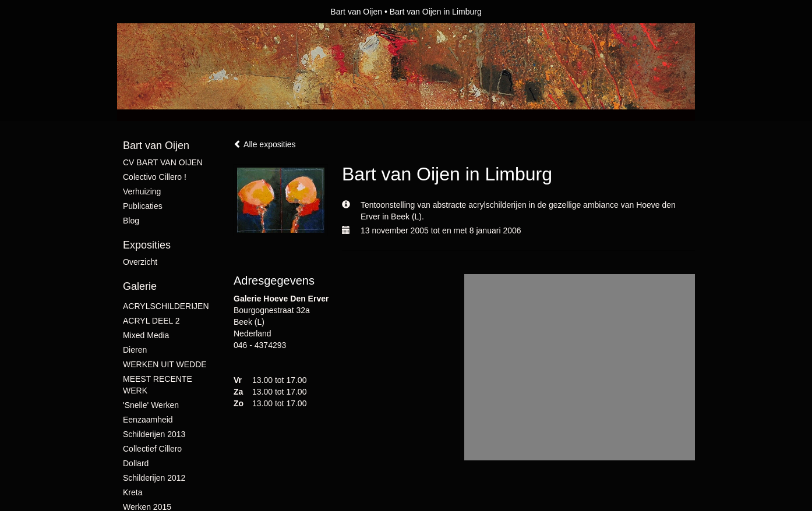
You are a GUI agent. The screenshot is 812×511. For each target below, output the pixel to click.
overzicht (140, 262)
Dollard (136, 463)
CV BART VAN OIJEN (163, 162)
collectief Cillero (152, 449)
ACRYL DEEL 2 (151, 321)
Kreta (133, 492)
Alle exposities (265, 144)
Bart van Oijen (356, 12)
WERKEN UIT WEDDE (165, 364)
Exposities (147, 245)
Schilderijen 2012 (154, 478)
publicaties (143, 206)
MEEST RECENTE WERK (158, 385)
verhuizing (142, 191)
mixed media (146, 335)
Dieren (135, 350)
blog (131, 221)
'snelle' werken (151, 405)
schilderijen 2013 (154, 434)
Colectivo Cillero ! (155, 177)
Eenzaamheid (148, 420)
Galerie (140, 286)
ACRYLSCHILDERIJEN (166, 306)
